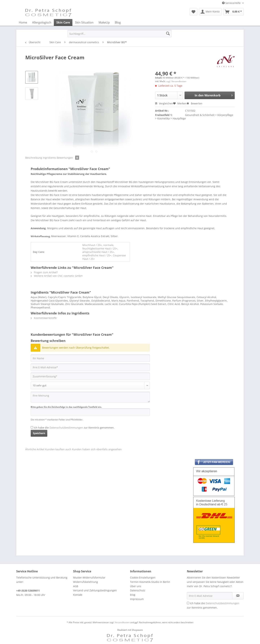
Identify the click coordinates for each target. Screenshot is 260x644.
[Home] (23, 22)
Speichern (39, 433)
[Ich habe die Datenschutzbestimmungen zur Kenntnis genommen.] (32, 427)
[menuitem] (193, 12)
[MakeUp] (104, 22)
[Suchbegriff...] (120, 34)
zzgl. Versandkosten (176, 81)
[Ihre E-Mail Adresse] (210, 596)
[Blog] (118, 22)
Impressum (137, 599)
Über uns (136, 586)
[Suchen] (168, 34)
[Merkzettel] (193, 12)
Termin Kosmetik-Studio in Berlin (150, 582)
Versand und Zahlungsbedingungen (95, 590)
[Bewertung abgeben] (90, 385)
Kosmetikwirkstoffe (44, 318)
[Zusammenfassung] (90, 376)
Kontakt (78, 595)
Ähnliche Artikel (35, 449)
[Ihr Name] (90, 358)
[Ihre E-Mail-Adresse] (90, 367)
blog (133, 595)
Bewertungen (68, 158)
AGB (76, 586)
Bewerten (194, 103)
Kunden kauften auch (58, 449)
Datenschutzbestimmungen (66, 428)
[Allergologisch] (42, 22)
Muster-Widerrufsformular (89, 578)
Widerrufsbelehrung (85, 582)
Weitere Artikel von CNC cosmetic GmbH (57, 276)
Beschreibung (34, 158)
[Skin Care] (63, 22)
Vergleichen (164, 103)
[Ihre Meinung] (90, 397)
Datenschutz (138, 590)
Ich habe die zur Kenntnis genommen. (74, 428)
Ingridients (50, 158)
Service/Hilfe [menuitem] (232, 3)
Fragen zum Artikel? (44, 272)
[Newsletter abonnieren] (238, 596)
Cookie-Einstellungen (143, 578)
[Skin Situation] (84, 22)
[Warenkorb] (233, 12)
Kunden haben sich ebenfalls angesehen (97, 449)
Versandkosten (122, 622)
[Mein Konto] (210, 12)
